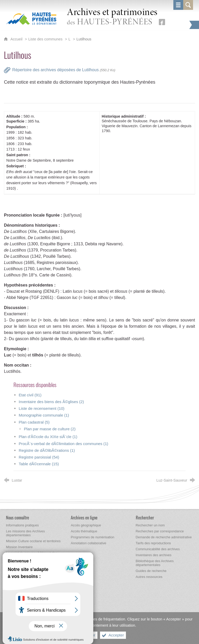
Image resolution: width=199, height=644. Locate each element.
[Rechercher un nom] (150, 525)
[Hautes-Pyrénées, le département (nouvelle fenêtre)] (31, 18)
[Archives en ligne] (84, 517)
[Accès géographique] (86, 525)
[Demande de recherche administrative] (164, 537)
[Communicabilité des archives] (158, 549)
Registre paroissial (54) (39, 457)
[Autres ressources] (149, 577)
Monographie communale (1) (44, 415)
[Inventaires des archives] (154, 555)
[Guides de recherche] (151, 571)
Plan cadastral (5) (34, 422)
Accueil (17, 39)
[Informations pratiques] (22, 525)
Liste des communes (45, 39)
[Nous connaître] (17, 517)
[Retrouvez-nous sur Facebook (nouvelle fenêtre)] (162, 22)
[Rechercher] (145, 517)
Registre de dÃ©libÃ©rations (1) (47, 450)
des (112, 17)
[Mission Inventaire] (19, 547)
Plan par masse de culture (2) (50, 429)
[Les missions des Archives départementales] (25, 533)
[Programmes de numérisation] (93, 537)
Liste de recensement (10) (41, 408)
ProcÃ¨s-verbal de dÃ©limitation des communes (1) (63, 444)
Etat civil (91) (30, 395)
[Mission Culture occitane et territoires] (33, 541)
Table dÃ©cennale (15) (39, 464)
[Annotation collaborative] (88, 543)
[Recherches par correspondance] (160, 531)
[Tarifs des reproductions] (153, 543)
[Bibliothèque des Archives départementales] (155, 563)
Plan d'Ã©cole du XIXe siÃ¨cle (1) (48, 437)
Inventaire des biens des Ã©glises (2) (51, 402)
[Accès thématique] (84, 531)
